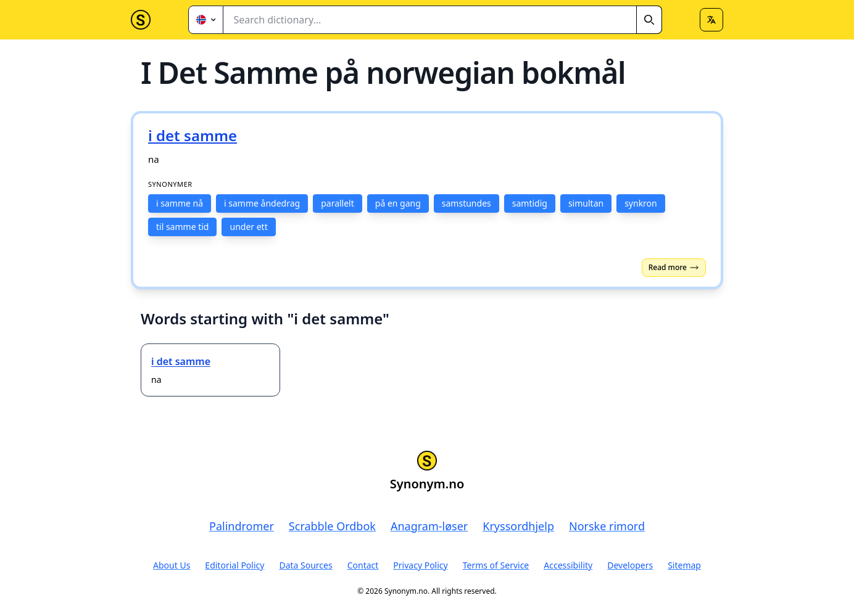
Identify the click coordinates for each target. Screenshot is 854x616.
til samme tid (182, 227)
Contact (363, 565)
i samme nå (180, 203)
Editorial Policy (234, 565)
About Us (172, 565)
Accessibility (568, 565)
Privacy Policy (420, 565)
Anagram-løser (429, 526)
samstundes (466, 203)
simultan (586, 203)
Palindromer (242, 526)
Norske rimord (607, 526)
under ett (248, 227)
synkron (641, 203)
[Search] (649, 20)
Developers (630, 565)
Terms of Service (496, 565)
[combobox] (443, 20)
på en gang (398, 203)
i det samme (181, 361)
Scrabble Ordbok (332, 526)
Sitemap (684, 565)
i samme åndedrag (262, 203)
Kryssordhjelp (518, 526)
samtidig (530, 203)
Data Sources (305, 565)
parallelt (338, 203)
